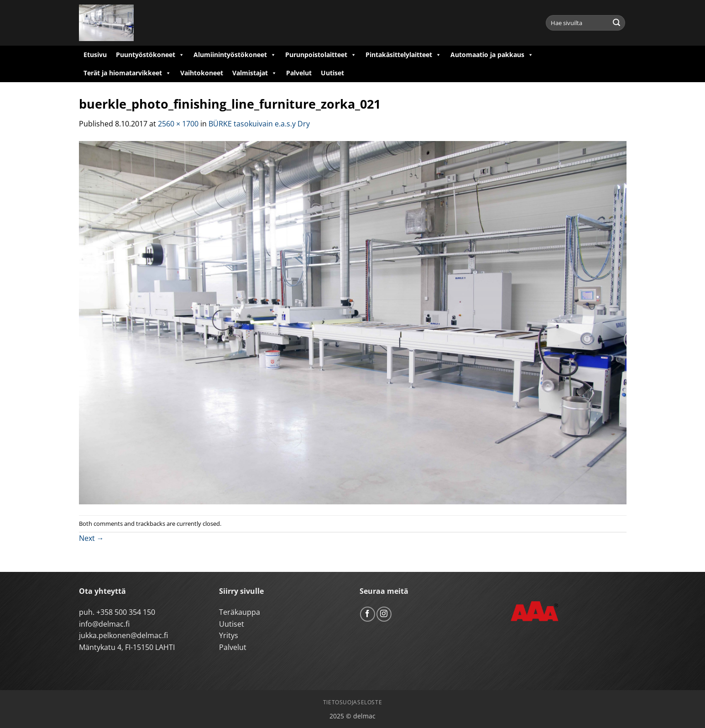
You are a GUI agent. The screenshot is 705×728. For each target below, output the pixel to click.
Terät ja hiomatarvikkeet (127, 73)
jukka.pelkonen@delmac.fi (123, 635)
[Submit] (616, 23)
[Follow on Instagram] (384, 614)
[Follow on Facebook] (368, 614)
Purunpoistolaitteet (321, 55)
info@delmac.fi (104, 624)
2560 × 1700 (178, 124)
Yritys (229, 635)
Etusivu (95, 55)
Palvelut (299, 73)
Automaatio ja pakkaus (492, 55)
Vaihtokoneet (202, 73)
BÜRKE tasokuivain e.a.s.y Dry (259, 124)
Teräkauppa (240, 612)
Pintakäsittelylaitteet (403, 55)
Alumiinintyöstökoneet (235, 55)
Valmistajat (255, 73)
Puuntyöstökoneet (150, 55)
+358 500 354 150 (126, 612)
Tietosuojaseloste (352, 702)
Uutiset (332, 73)
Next (91, 538)
